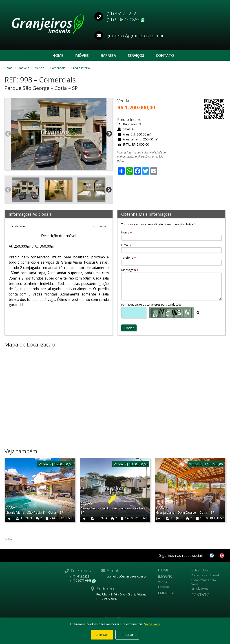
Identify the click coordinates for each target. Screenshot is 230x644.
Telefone (128, 258)
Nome (127, 232)
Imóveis (82, 56)
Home (58, 56)
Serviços (136, 56)
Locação (164, 587)
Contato (165, 56)
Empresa (108, 56)
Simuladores (200, 588)
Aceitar (102, 635)
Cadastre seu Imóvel (205, 575)
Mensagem (130, 270)
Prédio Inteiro (81, 68)
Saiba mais (152, 624)
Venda (40, 68)
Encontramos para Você (204, 582)
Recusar (127, 635)
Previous (8, 134)
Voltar (9, 539)
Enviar (129, 328)
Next (109, 134)
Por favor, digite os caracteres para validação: (151, 305)
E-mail (126, 245)
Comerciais (58, 68)
